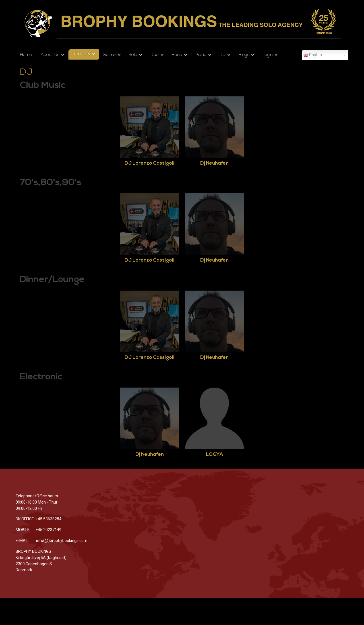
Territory (82, 54)
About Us (50, 55)
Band (177, 55)
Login (268, 55)
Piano (201, 55)
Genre (109, 55)
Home (26, 55)
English (313, 55)
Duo (155, 55)
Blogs (244, 55)
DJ (223, 55)
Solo (133, 55)
